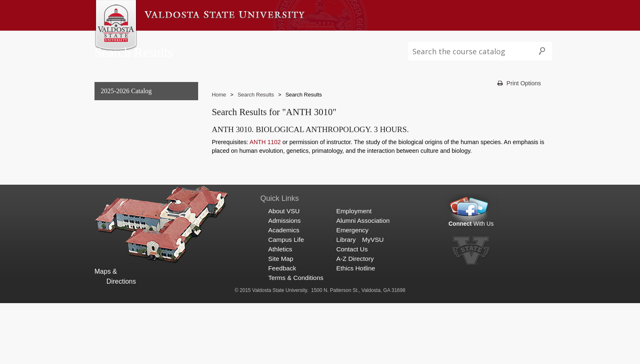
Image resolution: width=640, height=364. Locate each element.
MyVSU (373, 300)
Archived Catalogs (124, 175)
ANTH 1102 (265, 159)
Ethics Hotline (356, 329)
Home (219, 111)
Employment (354, 272)
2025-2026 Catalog (126, 108)
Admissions (203, 39)
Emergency (352, 291)
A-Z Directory (355, 320)
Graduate (112, 158)
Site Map (281, 320)
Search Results (121, 192)
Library (346, 300)
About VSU (162, 39)
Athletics (328, 39)
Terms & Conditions (296, 339)
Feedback (282, 329)
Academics (245, 39)
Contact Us (352, 310)
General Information (127, 125)
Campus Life (288, 39)
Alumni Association (363, 281)
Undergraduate (120, 141)
